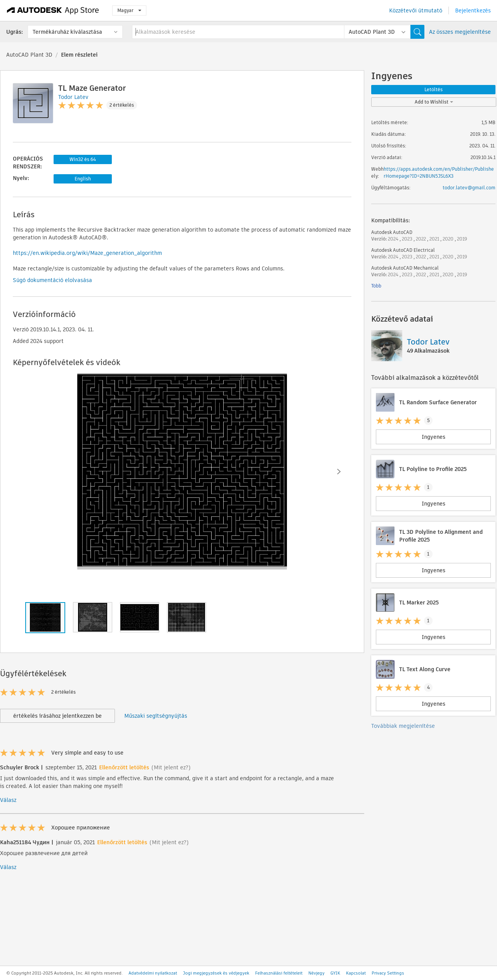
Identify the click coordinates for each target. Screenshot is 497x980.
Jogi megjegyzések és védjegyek (216, 973)
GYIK (335, 973)
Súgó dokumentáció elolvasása (52, 280)
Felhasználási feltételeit (279, 973)
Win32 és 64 (83, 159)
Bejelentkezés (473, 10)
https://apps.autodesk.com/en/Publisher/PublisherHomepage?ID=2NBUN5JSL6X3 (439, 172)
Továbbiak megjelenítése (403, 726)
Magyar (129, 10)
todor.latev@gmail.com (469, 188)
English (83, 179)
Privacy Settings (388, 973)
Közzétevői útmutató (416, 10)
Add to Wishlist (434, 102)
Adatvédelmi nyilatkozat (153, 973)
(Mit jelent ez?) (171, 767)
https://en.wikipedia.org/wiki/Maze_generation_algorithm (87, 253)
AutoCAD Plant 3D (29, 55)
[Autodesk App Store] (53, 10)
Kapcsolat (356, 973)
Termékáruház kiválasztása (67, 32)
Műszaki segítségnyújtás (156, 716)
